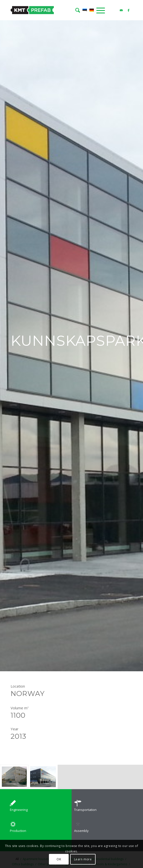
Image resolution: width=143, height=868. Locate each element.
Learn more (83, 859)
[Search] (76, 10)
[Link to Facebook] (129, 10)
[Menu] (99, 10)
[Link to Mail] (121, 10)
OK (59, 859)
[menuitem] (76, 10)
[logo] (59, 10)
